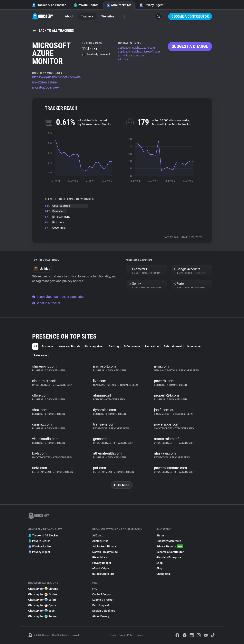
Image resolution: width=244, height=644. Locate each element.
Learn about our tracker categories (58, 297)
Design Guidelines (104, 611)
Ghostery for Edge (41, 611)
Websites (108, 16)
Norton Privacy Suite (105, 552)
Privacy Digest (151, 5)
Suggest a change (190, 46)
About (69, 16)
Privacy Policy (126, 635)
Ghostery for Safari (42, 600)
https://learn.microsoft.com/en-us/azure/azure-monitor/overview (57, 82)
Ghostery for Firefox (43, 594)
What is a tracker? (47, 303)
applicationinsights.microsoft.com (139, 52)
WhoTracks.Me (119, 5)
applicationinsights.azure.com (136, 48)
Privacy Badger (102, 563)
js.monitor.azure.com (131, 55)
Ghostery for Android (43, 616)
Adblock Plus (100, 541)
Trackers (87, 16)
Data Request (101, 605)
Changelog (163, 574)
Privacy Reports (170, 547)
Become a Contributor (190, 16)
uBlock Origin (101, 569)
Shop (160, 563)
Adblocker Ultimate (104, 547)
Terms (112, 635)
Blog (159, 569)
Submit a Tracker (103, 600)
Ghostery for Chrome (43, 589)
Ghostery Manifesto (169, 541)
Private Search (86, 5)
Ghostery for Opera (42, 605)
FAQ (95, 589)
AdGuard (98, 536)
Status (160, 536)
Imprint (141, 635)
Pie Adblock (100, 558)
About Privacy (101, 616)
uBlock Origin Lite (103, 574)
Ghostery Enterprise (169, 558)
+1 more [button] (123, 59)
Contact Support (102, 594)
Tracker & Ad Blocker (49, 5)
